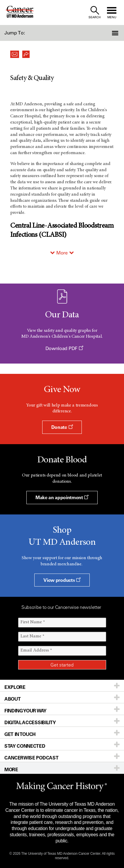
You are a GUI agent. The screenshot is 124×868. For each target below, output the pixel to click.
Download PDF (64, 348)
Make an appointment (62, 497)
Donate (62, 427)
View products (62, 580)
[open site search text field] (95, 13)
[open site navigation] (112, 13)
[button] (115, 33)
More (62, 253)
